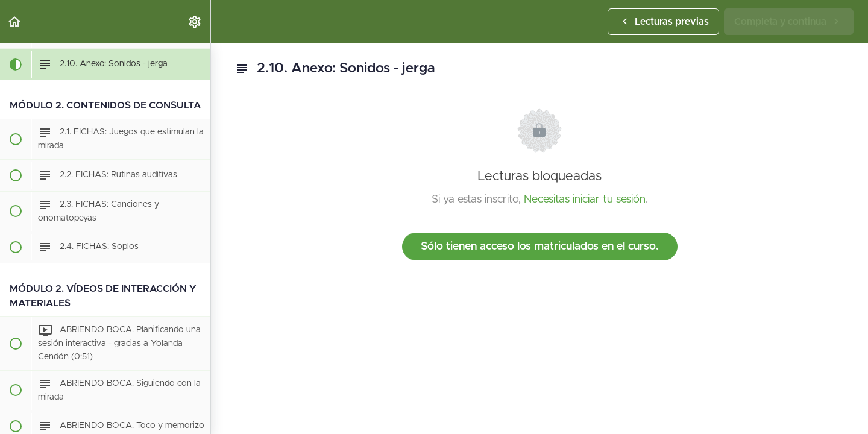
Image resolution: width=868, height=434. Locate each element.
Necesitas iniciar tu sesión (585, 200)
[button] (15, 21)
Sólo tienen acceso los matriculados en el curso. (540, 247)
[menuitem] (195, 21)
